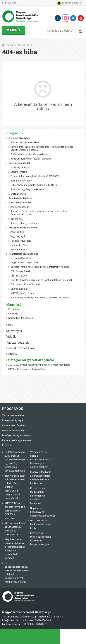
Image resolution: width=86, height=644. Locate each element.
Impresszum (9, 3)
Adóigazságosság (20, 207)
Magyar (67, 3)
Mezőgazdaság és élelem (17, 435)
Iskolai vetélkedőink (21, 258)
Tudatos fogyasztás (21, 241)
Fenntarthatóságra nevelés (17, 440)
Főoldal (9, 45)
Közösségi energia (20, 168)
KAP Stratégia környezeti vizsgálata (27, 369)
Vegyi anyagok (18, 236)
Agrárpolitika (17, 232)
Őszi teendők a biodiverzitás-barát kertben (40, 524)
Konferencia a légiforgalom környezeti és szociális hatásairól (38, 496)
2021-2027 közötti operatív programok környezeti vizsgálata (39, 365)
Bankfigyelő (17, 219)
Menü (13, 30)
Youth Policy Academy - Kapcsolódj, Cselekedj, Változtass (40, 298)
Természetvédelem (13, 415)
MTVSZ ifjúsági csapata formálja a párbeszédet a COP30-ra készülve (15, 511)
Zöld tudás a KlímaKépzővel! (25, 284)
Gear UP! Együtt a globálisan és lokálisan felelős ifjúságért (41, 280)
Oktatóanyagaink (19, 289)
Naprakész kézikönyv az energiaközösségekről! (43, 512)
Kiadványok (14, 331)
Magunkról (14, 305)
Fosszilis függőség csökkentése (27, 189)
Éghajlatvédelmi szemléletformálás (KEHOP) (34, 185)
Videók (11, 337)
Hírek (10, 325)
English (78, 3)
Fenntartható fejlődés (14, 425)
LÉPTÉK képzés (19, 276)
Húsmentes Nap (19, 245)
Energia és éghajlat (13, 420)
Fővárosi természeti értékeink (26, 143)
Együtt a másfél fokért (22, 181)
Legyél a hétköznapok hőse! (25, 263)
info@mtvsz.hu (11, 620)
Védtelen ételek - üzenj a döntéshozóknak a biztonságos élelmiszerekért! (40, 459)
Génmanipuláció (19, 250)
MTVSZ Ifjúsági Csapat (23, 293)
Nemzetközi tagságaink (21, 318)
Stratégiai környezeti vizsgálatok (30, 360)
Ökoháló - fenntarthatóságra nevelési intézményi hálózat (40, 267)
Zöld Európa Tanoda (21, 271)
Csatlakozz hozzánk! (21, 348)
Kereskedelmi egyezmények (25, 223)
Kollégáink (14, 309)
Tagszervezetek (18, 343)
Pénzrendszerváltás (13, 431)
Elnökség (13, 314)
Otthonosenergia (19, 172)
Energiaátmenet (18, 194)
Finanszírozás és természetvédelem (29, 154)
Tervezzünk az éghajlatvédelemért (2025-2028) (35, 176)
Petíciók (12, 354)
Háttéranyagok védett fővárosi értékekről (31, 159)
